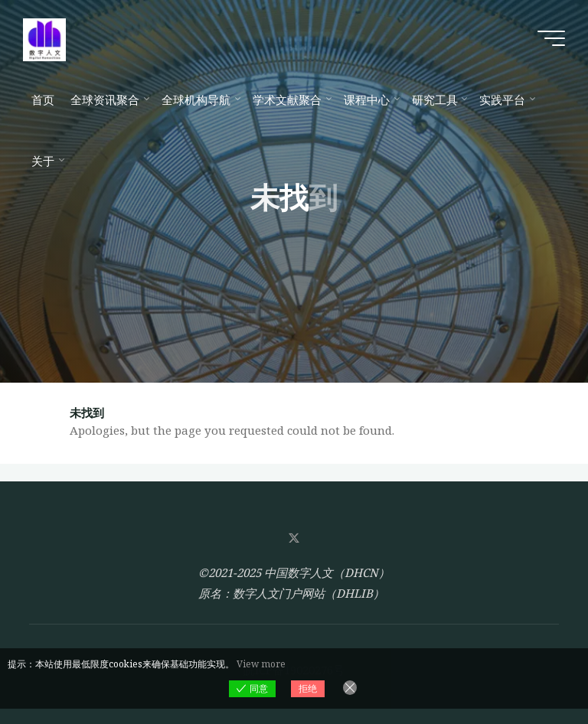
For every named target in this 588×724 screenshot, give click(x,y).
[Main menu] (551, 38)
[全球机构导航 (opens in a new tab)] (199, 99)
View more (261, 664)
